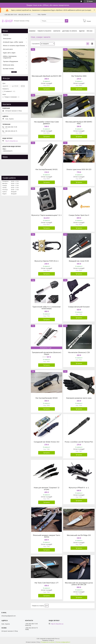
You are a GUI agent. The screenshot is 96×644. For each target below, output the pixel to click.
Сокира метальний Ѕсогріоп (79, 307)
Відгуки (82, 31)
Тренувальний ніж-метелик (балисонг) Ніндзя (47, 353)
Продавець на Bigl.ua (48, 640)
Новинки (32, 31)
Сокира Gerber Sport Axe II (79, 215)
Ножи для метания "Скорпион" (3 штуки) (47, 489)
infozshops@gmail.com (9, 616)
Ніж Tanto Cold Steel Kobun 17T (46, 583)
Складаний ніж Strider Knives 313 (47, 442)
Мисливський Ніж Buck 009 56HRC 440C (79, 123)
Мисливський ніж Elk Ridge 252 (79, 535)
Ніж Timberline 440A (79, 76)
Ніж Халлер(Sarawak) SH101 (47, 170)
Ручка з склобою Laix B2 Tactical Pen (79, 442)
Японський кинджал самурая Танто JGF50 (46, 536)
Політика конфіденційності (63, 642)
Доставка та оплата (70, 31)
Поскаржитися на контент (48, 642)
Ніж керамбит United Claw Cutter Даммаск (47, 123)
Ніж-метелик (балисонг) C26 (79, 353)
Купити (47, 89)
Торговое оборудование (10, 61)
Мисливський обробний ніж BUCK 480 (46, 76)
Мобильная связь (8, 65)
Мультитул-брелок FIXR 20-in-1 (46, 261)
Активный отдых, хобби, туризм (13, 42)
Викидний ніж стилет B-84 (79, 261)
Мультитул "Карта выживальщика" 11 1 (47, 215)
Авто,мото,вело (8, 49)
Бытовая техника (8, 69)
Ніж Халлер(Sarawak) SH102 (47, 398)
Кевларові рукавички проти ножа (79, 398)
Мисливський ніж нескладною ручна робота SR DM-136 (79, 584)
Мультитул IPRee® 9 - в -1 (79, 488)
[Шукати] (67, 21)
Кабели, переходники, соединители (10, 57)
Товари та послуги (44, 31)
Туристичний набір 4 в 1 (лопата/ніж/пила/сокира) (47, 308)
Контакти (57, 31)
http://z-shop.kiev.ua (11, 141)
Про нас (90, 31)
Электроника (7, 39)
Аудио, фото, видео (9, 53)
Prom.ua (57, 639)
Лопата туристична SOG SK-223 (79, 170)
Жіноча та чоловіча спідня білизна (14, 46)
